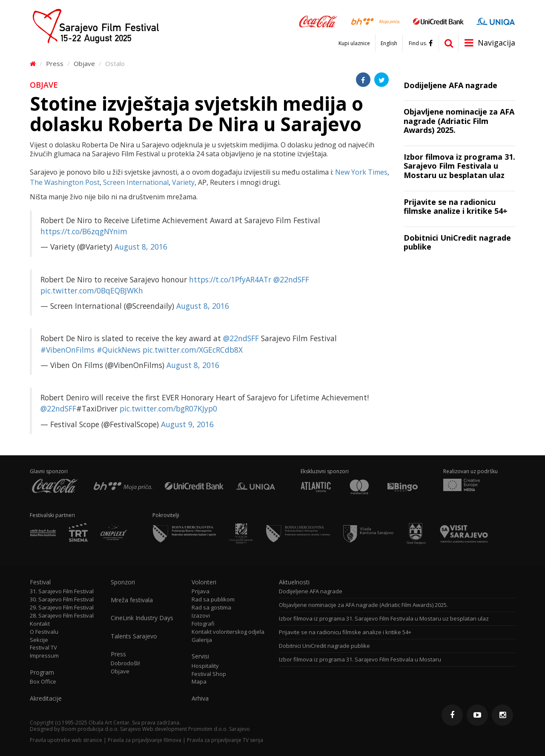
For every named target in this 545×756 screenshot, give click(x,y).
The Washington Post (65, 182)
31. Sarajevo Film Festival (62, 591)
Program (42, 673)
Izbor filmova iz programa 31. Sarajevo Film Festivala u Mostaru (360, 660)
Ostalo (115, 63)
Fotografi (203, 624)
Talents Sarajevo (134, 636)
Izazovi (201, 616)
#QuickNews (119, 350)
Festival (40, 582)
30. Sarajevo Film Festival (62, 599)
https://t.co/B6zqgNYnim (84, 231)
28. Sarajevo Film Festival (62, 616)
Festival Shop (209, 674)
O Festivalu (44, 632)
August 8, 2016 (141, 247)
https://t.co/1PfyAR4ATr (230, 279)
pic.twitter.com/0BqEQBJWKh (92, 290)
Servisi (200, 656)
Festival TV (43, 648)
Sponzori (123, 582)
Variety (183, 182)
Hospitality (205, 666)
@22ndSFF (291, 279)
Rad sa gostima (211, 608)
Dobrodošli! (125, 663)
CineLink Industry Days (142, 618)
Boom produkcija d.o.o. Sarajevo (101, 729)
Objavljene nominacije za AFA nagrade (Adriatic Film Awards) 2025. (363, 605)
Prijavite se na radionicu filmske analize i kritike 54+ (345, 632)
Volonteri (204, 582)
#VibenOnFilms (67, 350)
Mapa (199, 682)
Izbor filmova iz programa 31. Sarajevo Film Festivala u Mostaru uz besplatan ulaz (384, 619)
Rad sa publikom (213, 599)
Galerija (202, 640)
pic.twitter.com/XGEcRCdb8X (193, 350)
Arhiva (200, 699)
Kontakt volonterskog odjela (228, 632)
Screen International (136, 182)
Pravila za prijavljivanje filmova (145, 740)
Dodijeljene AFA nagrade (311, 591)
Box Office (43, 682)
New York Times (361, 172)
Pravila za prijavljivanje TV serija (225, 740)
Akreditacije (46, 699)
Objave (84, 63)
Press (55, 63)
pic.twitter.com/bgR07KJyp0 (168, 408)
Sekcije (39, 640)
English (389, 43)
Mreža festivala (132, 600)
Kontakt (40, 624)
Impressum (44, 656)
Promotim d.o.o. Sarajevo (219, 729)
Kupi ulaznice (354, 43)
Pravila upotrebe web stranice (66, 740)
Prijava (201, 591)
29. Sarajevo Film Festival (62, 608)
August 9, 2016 (187, 424)
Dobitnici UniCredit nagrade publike (324, 646)
